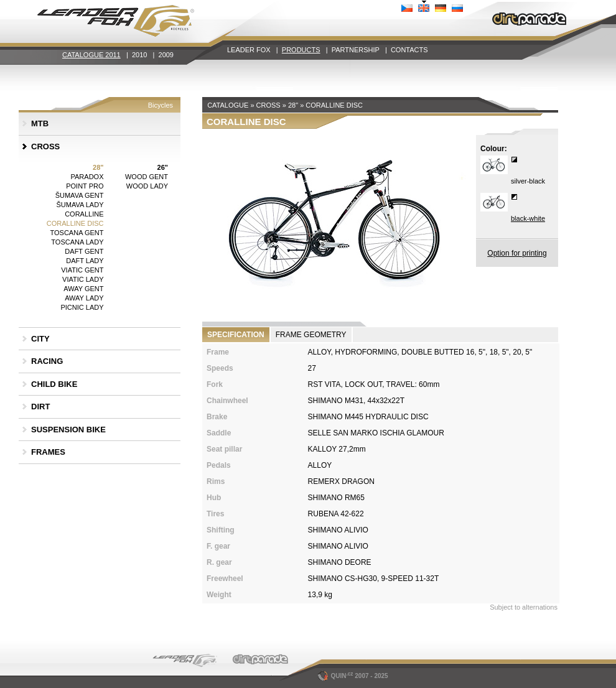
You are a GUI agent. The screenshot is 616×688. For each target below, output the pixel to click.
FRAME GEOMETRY (311, 335)
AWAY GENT (83, 289)
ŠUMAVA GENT (80, 195)
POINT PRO (85, 186)
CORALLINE (84, 214)
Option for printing (517, 253)
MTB (40, 123)
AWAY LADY (84, 298)
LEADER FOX (249, 50)
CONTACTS (409, 50)
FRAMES (48, 452)
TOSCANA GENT (77, 233)
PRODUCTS (301, 50)
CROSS (45, 146)
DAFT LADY (85, 261)
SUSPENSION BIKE (68, 430)
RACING (47, 361)
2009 (166, 55)
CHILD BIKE (54, 384)
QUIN (336, 676)
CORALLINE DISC (75, 223)
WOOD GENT (147, 177)
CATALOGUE (228, 105)
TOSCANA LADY (77, 242)
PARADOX (87, 177)
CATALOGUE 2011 (91, 55)
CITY (40, 339)
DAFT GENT (84, 251)
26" (163, 167)
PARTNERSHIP (356, 50)
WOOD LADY (147, 186)
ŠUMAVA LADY (80, 205)
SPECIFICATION (236, 335)
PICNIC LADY (82, 307)
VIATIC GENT (82, 270)
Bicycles (161, 105)
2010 (139, 55)
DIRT (40, 407)
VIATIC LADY (83, 279)
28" (98, 167)
